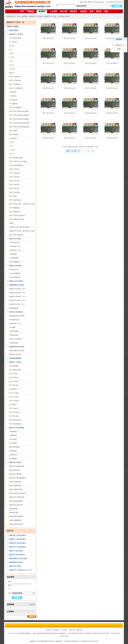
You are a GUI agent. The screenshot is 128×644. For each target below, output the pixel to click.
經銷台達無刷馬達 (15, 482)
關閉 (119, 49)
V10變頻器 (13, 96)
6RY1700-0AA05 (91, 88)
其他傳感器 (13, 459)
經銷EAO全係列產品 (16, 281)
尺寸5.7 (12, 142)
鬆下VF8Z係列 (14, 416)
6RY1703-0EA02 (112, 138)
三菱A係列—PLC (15, 246)
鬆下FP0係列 (14, 378)
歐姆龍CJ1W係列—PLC (17, 297)
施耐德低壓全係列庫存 (17, 351)
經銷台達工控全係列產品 (17, 543)
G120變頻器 (13, 100)
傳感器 (11, 223)
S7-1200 (12, 69)
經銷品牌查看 (14, 30)
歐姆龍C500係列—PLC (17, 304)
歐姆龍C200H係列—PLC (18, 289)
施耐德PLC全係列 (15, 354)
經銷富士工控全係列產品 (17, 539)
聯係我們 (73, 11)
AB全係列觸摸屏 (15, 273)
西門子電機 (13, 131)
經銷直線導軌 (14, 513)
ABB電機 (12, 327)
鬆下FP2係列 (14, 381)
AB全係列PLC (14, 270)
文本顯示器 (13, 138)
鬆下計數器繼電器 (15, 424)
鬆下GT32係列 (14, 401)
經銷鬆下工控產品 (15, 362)
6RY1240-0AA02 (112, 113)
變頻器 (11, 73)
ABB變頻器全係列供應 (17, 316)
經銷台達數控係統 (15, 486)
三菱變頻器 (13, 254)
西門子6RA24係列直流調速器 (19, 119)
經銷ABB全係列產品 (16, 312)
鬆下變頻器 (13, 405)
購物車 (99, 11)
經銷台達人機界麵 (15, 474)
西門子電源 (13, 196)
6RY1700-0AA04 (112, 88)
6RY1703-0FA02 (70, 138)
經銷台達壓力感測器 (16, 524)
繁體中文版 (91, 2)
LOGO (11, 54)
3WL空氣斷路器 (15, 212)
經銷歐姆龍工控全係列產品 (18, 559)
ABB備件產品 (14, 343)
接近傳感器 (13, 439)
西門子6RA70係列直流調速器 (19, 111)
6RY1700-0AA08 (69, 88)
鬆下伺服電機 (14, 366)
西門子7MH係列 (15, 192)
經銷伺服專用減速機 (16, 516)
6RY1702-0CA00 (70, 63)
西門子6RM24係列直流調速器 (19, 123)
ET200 (11, 65)
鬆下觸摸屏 (13, 389)
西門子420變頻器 (15, 77)
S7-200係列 (13, 42)
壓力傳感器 (13, 443)
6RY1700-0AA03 (48, 113)
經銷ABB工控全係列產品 (18, 547)
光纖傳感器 (13, 432)
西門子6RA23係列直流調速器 (19, 115)
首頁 (22, 11)
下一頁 (87, 151)
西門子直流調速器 (15, 108)
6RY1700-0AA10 (48, 88)
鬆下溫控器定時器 (15, 420)
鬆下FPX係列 (14, 374)
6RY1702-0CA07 (48, 38)
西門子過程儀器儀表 (16, 165)
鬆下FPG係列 (14, 385)
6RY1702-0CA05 (91, 38)
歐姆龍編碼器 (14, 308)
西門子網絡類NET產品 (17, 219)
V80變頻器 (13, 92)
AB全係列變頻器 (15, 277)
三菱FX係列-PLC (15, 243)
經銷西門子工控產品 (36, 16)
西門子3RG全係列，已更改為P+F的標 (22, 204)
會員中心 (119, 45)
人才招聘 (53, 11)
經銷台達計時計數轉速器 (17, 493)
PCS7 (11, 61)
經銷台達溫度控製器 (16, 489)
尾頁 (92, 151)
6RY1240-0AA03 (91, 113)
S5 (10, 50)
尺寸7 (11, 146)
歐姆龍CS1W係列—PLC (17, 300)
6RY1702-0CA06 (70, 38)
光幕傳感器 (13, 455)
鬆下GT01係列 (14, 393)
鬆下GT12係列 (14, 397)
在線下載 (63, 11)
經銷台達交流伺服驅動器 (17, 478)
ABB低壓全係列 (14, 320)
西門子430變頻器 (15, 81)
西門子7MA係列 (15, 173)
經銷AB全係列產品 (16, 266)
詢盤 (106, 11)
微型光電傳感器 (14, 447)
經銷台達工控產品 (15, 462)
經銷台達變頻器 (14, 470)
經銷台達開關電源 (15, 520)
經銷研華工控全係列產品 (17, 535)
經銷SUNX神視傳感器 (17, 428)
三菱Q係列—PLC (15, 250)
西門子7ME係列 (15, 185)
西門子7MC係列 (15, 181)
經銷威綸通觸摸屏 (15, 358)
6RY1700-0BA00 (112, 63)
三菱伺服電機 (14, 258)
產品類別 (42, 11)
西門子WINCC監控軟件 (17, 216)
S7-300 (12, 46)
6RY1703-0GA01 (48, 138)
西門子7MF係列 (14, 189)
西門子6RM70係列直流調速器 (19, 127)
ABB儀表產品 (14, 335)
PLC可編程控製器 (15, 38)
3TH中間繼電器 (14, 208)
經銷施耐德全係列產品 (17, 347)
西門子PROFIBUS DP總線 (18, 162)
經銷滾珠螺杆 (14, 509)
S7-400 (12, 57)
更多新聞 (32, 604)
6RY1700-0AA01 (69, 113)
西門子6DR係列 (14, 169)
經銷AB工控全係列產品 (17, 555)
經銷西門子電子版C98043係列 (19, 227)
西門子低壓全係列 (15, 200)
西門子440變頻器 (15, 84)
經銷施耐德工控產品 (16, 562)
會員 (91, 11)
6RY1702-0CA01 (48, 63)
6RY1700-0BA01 (91, 63)
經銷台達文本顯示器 (16, 505)
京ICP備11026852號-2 (71, 641)
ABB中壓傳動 (14, 331)
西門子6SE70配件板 (16, 235)
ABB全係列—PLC (15, 324)
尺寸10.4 (12, 154)
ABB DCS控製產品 (16, 339)
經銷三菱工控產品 (15, 239)
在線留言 (83, 11)
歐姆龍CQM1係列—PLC (17, 293)
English (98, 2)
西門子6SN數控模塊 (16, 158)
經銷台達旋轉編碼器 (16, 501)
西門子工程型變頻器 (16, 88)
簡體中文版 (83, 2)
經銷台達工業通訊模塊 (17, 497)
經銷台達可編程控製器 (17, 466)
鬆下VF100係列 (14, 412)
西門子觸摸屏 (14, 135)
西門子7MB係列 (15, 177)
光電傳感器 (13, 435)
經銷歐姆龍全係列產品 (17, 285)
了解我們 (30, 11)
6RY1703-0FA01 (91, 138)
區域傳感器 (13, 451)
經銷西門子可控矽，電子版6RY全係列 (57, 16)
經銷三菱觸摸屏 (14, 262)
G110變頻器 (13, 104)
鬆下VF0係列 (14, 408)
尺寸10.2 (12, 150)
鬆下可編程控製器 (15, 370)
